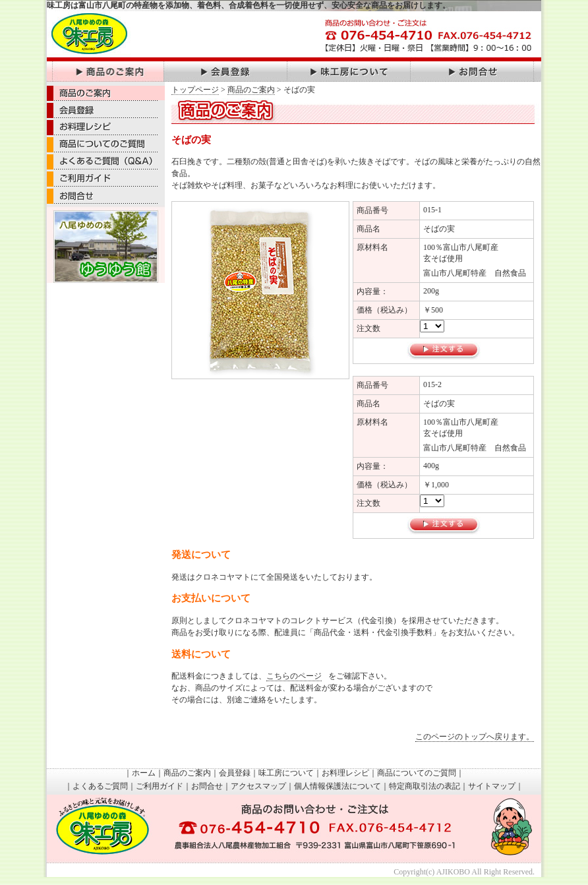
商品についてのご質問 (417, 773)
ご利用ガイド (160, 786)
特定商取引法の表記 (425, 786)
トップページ (195, 90)
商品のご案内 (251, 90)
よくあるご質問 (100, 786)
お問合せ (207, 786)
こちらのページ (294, 676)
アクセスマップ (258, 786)
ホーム (144, 773)
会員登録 (235, 773)
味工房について (286, 773)
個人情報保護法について (338, 786)
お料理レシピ (345, 773)
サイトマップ (492, 786)
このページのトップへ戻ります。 (475, 737)
